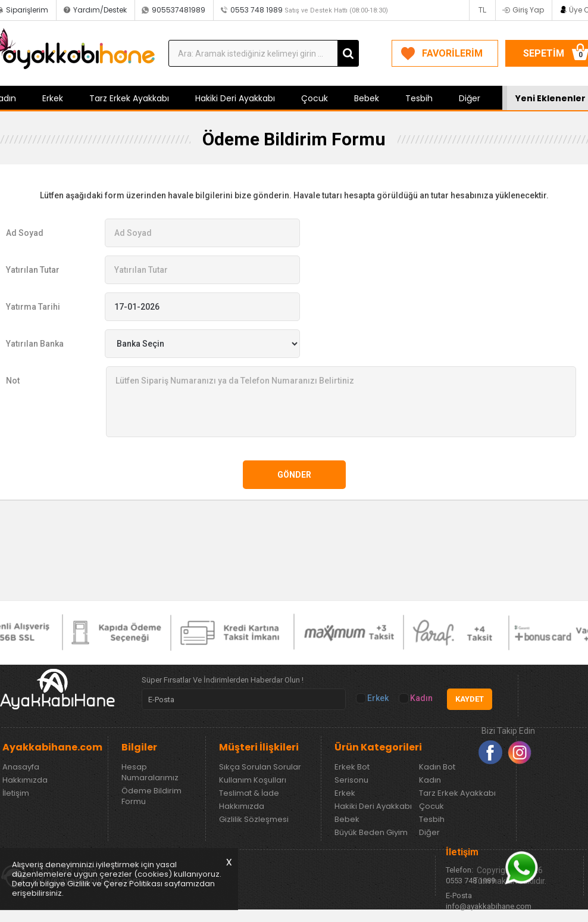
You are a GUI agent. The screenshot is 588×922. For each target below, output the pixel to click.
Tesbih (419, 98)
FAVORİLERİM (452, 53)
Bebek (367, 98)
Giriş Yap (528, 10)
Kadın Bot (437, 767)
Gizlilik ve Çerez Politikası (115, 884)
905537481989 (179, 10)
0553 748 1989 (309, 10)
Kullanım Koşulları (253, 780)
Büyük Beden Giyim (371, 833)
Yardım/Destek (100, 10)
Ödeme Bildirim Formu (151, 796)
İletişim (16, 793)
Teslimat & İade (249, 793)
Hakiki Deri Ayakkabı (235, 98)
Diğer (470, 98)
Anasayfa (21, 767)
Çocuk (315, 98)
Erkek (53, 98)
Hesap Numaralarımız (150, 773)
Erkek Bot (352, 767)
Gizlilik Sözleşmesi (254, 820)
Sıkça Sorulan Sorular (260, 767)
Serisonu (351, 780)
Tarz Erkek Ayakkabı (129, 98)
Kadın (417, 698)
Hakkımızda (25, 780)
